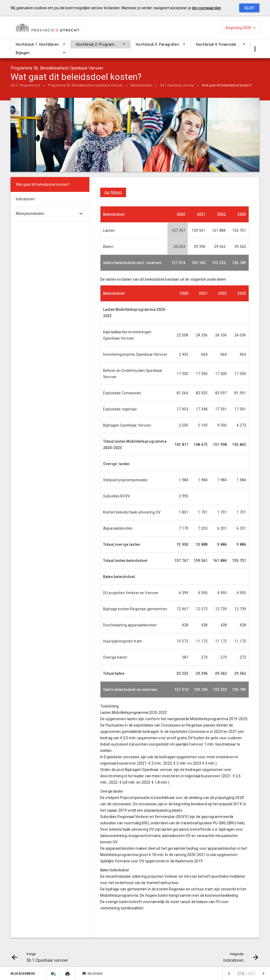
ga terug (113, 193)
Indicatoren (25, 199)
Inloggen (92, 974)
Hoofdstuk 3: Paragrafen (157, 44)
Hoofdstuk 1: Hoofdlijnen (37, 44)
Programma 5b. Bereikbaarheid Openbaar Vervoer (85, 85)
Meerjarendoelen (30, 214)
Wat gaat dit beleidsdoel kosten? (227, 85)
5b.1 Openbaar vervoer (177, 85)
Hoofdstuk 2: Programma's (99, 44)
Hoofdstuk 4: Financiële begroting (223, 44)
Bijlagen (23, 53)
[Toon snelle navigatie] (255, 49)
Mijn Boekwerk (23, 974)
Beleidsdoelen (141, 85)
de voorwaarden (206, 8)
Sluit (249, 8)
